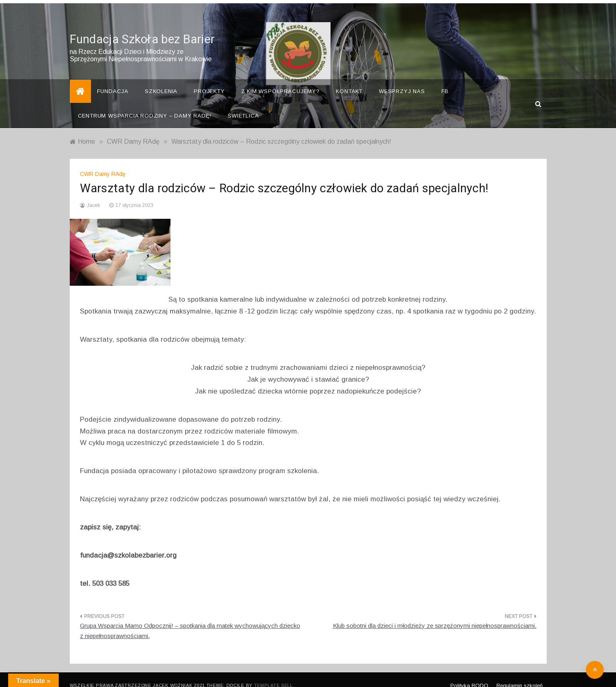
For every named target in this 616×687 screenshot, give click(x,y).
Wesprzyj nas (402, 80)
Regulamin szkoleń (520, 674)
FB (445, 80)
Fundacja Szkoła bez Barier (142, 28)
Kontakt (349, 80)
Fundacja (113, 80)
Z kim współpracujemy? (280, 80)
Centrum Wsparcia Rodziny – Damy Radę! (145, 104)
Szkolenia (161, 80)
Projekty (209, 80)
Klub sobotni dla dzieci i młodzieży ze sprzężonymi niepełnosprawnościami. (435, 614)
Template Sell (274, 674)
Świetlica (243, 104)
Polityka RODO (469, 674)
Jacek (93, 194)
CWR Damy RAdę (103, 162)
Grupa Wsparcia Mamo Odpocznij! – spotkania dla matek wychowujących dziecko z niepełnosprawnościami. (190, 619)
